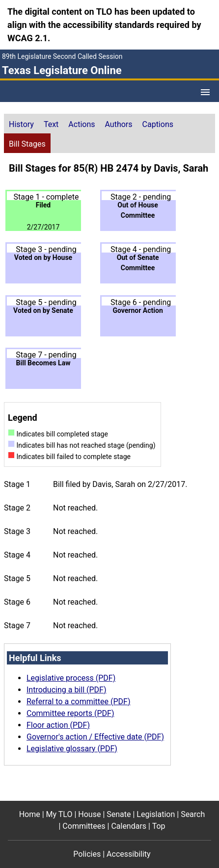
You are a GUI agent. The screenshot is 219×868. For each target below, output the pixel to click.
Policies (87, 854)
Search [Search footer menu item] (193, 814)
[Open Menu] (205, 92)
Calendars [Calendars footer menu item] (129, 826)
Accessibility (129, 854)
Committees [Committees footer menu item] (84, 826)
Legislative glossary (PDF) (72, 749)
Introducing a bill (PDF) (67, 690)
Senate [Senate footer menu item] (119, 814)
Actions (82, 124)
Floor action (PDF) (58, 725)
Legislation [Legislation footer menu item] (156, 814)
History (21, 124)
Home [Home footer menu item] (30, 814)
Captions (158, 124)
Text (51, 124)
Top (159, 826)
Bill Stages (27, 144)
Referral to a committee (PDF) (78, 702)
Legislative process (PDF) (71, 678)
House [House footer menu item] (89, 814)
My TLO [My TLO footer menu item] (59, 814)
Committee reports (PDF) (70, 713)
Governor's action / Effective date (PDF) (95, 737)
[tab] (21, 124)
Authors (119, 124)
